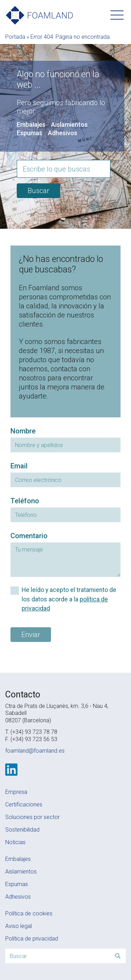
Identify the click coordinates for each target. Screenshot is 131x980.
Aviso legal (19, 926)
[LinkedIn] (11, 770)
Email (19, 466)
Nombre (23, 431)
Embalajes (31, 125)
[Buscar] (118, 956)
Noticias (15, 842)
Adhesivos (63, 133)
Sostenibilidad (22, 830)
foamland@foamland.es (35, 751)
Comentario (29, 536)
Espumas (30, 133)
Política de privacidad (32, 939)
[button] (117, 15)
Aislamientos (69, 125)
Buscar (38, 191)
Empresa (16, 792)
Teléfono (25, 501)
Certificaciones (24, 805)
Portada (15, 37)
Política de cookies (29, 913)
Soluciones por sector (32, 817)
